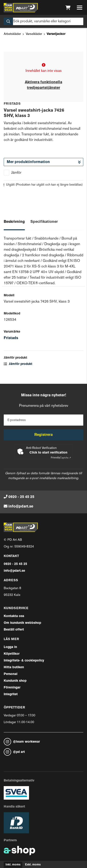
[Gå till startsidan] (21, 8)
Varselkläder (34, 34)
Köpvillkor (12, 654)
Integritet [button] (11, 694)
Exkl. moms (33, 865)
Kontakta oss (14, 616)
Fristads (11, 338)
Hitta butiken (14, 667)
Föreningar (12, 688)
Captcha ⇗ (61, 458)
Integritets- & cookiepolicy (24, 661)
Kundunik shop (15, 681)
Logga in (10, 647)
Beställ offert (14, 630)
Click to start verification (48, 453)
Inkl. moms (13, 865)
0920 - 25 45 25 (21, 497)
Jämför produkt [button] (18, 364)
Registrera (43, 435)
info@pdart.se (21, 507)
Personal (11, 674)
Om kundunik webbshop (22, 623)
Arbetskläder (12, 34)
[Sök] (43, 21)
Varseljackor (56, 34)
